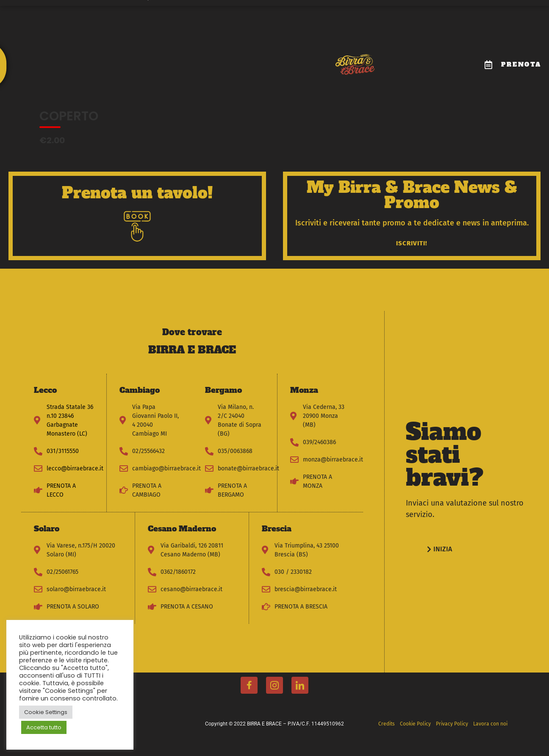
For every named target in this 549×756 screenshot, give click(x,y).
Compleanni (191, 56)
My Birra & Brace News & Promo (412, 195)
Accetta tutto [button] (44, 727)
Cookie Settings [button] (46, 712)
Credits (387, 724)
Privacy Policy (453, 724)
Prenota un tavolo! (137, 193)
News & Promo (297, 75)
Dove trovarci (242, 56)
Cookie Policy (416, 724)
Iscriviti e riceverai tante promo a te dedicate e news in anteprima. (412, 223)
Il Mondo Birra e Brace (91, 56)
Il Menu (148, 56)
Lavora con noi (297, 56)
